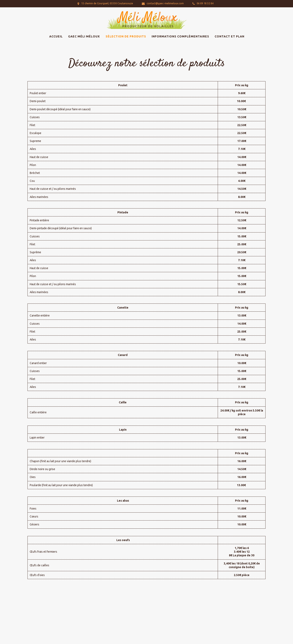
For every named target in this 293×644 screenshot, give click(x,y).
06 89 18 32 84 (205, 3)
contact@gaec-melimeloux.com (165, 3)
